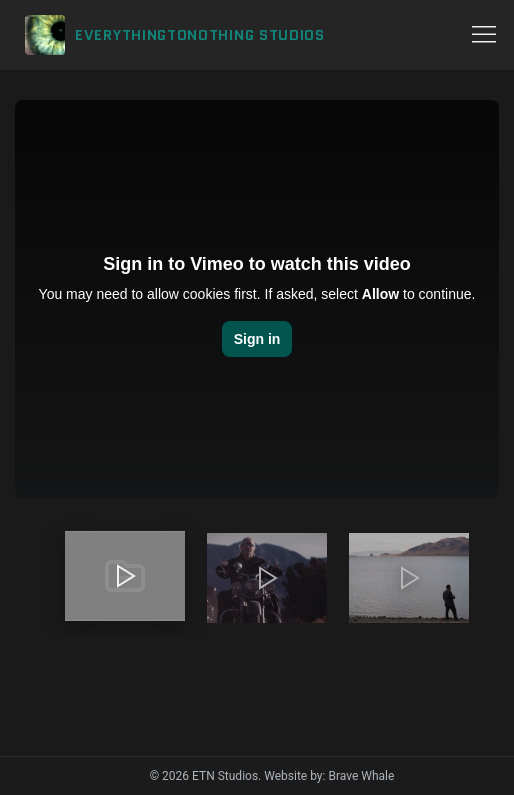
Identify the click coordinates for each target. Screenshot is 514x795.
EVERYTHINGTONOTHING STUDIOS (200, 35)
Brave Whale (361, 776)
